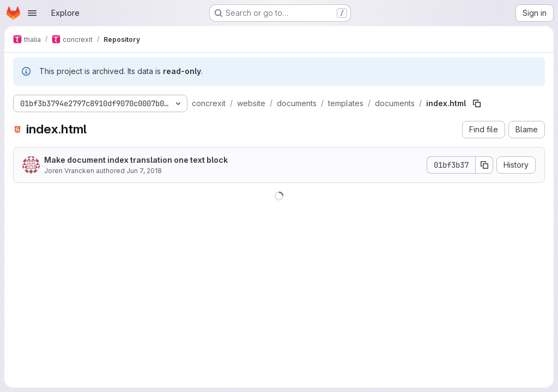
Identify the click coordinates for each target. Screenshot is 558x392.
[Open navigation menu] (32, 13)
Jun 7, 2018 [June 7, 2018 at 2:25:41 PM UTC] (144, 171)
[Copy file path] (477, 103)
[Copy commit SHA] (484, 165)
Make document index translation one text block (136, 160)
